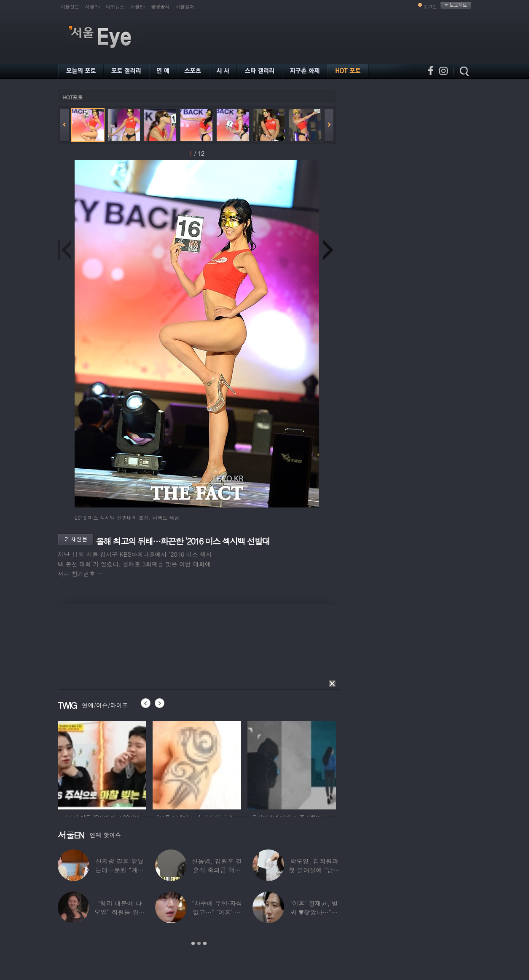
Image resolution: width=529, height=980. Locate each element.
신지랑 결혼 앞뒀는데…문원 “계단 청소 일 (120, 870)
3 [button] (205, 943)
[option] (107, 764)
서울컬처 (185, 7)
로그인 (430, 7)
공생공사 (161, 7)
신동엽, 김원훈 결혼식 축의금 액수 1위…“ (217, 870)
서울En (138, 7)
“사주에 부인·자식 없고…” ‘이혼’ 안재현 (217, 912)
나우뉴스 (115, 7)
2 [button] (199, 943)
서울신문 (70, 7)
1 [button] (193, 943)
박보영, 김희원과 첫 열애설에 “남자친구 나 (314, 870)
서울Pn (93, 7)
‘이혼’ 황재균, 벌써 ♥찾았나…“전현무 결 (314, 912)
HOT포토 (73, 97)
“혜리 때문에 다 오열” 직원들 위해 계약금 (119, 912)
